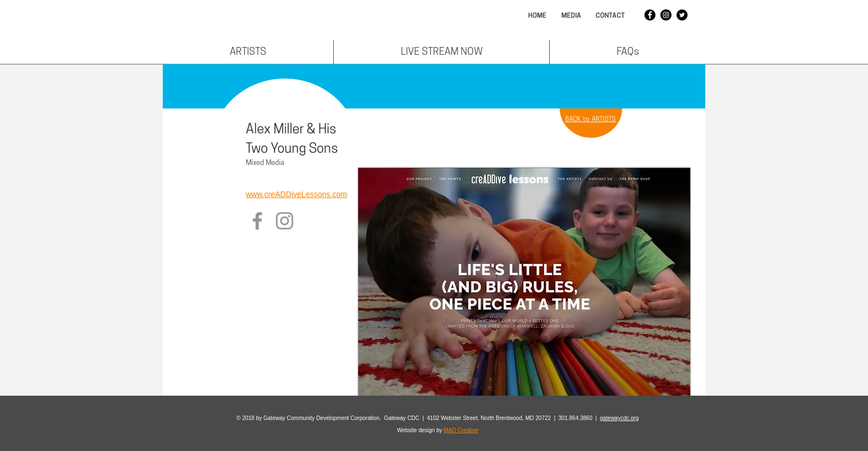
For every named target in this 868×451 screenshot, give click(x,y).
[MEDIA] (571, 16)
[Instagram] (285, 221)
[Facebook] (257, 221)
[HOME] (537, 16)
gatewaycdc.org (619, 418)
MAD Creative (461, 430)
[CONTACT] (610, 16)
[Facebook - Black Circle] (650, 15)
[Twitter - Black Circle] (682, 15)
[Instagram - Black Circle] (666, 15)
